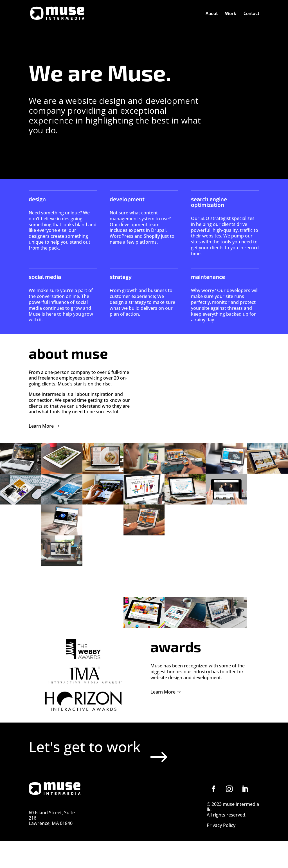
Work (231, 14)
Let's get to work (117, 760)
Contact (251, 14)
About (212, 14)
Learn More (41, 426)
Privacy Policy (221, 853)
